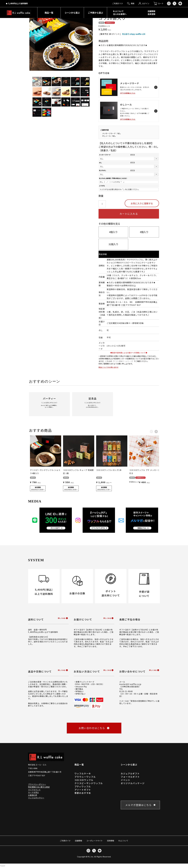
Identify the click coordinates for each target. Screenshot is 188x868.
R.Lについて (123, 841)
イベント (125, 780)
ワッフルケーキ (83, 773)
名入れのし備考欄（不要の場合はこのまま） (113, 178)
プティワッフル (83, 786)
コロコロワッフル (84, 780)
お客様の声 (33, 795)
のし (100, 163)
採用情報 (111, 841)
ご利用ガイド (65, 841)
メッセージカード (105, 155)
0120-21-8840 (126, 691)
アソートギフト (83, 790)
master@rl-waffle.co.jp (130, 684)
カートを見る (33, 792)
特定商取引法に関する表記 (39, 787)
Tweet (3, 866)
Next (90, 39)
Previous (32, 39)
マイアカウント (34, 790)
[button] (151, 431)
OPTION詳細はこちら (128, 93)
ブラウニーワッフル (85, 777)
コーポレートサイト (95, 841)
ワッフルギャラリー (36, 798)
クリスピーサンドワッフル (89, 783)
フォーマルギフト (130, 777)
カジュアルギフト (130, 773)
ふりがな (102, 186)
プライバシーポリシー (37, 784)
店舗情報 (79, 841)
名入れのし (103, 170)
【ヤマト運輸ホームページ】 (123, 361)
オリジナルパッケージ (133, 783)
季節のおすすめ (83, 793)
